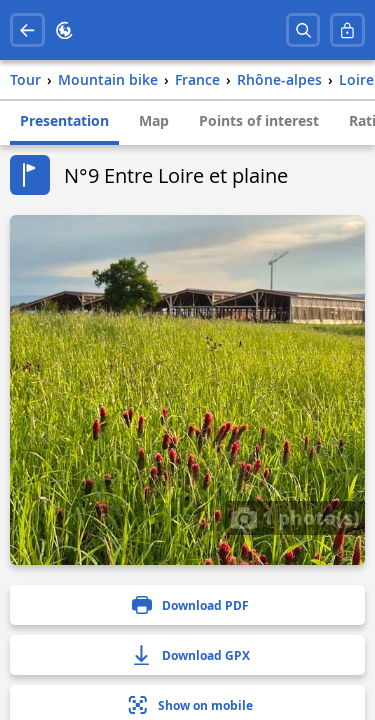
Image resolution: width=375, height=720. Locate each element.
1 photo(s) (295, 517)
